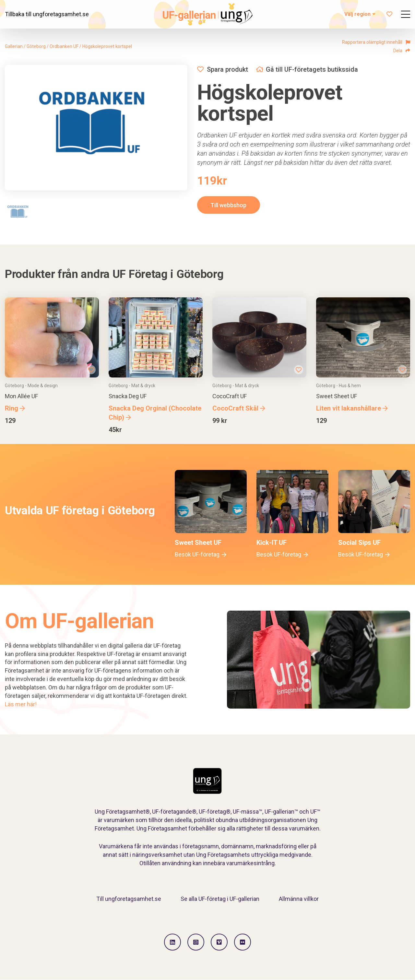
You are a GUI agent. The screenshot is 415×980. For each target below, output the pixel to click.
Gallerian (14, 46)
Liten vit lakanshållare (352, 408)
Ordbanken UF (64, 46)
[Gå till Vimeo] (219, 942)
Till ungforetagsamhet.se (129, 899)
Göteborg (36, 46)
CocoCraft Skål (239, 408)
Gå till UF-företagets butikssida (307, 69)
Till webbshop (228, 205)
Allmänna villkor (299, 899)
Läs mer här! (21, 704)
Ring (15, 408)
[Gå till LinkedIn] (172, 942)
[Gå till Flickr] (243, 942)
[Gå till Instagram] (196, 942)
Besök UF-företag (201, 554)
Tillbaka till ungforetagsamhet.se (47, 14)
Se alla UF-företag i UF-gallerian (220, 899)
